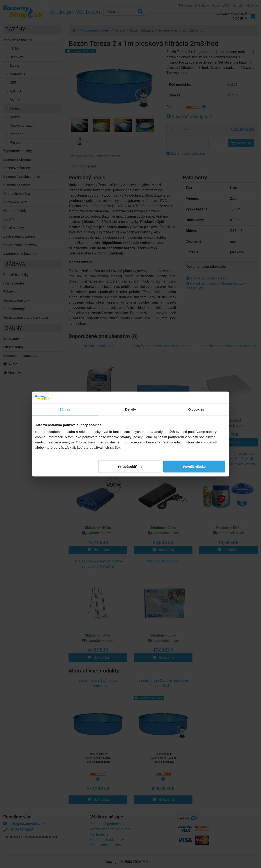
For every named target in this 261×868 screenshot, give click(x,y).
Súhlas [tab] (65, 409)
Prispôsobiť (130, 467)
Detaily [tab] (130, 409)
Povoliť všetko (194, 467)
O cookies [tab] (196, 409)
